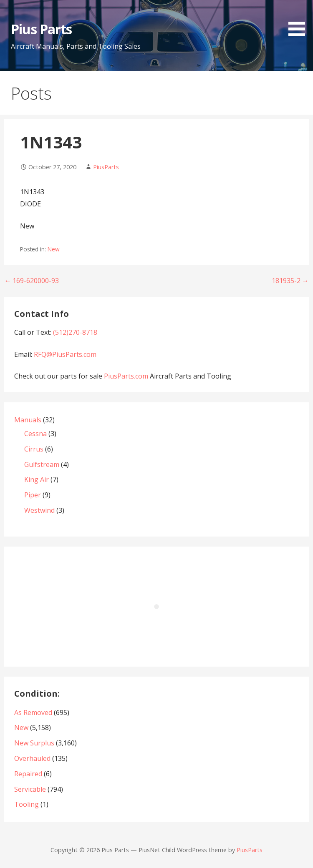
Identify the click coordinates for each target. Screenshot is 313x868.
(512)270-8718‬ (75, 332)
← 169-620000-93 (32, 281)
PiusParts (106, 167)
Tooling (27, 804)
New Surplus (34, 743)
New (54, 249)
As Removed (33, 712)
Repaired (28, 774)
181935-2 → (290, 281)
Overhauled (32, 758)
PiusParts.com (127, 376)
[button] (300, 20)
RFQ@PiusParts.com (65, 354)
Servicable (30, 789)
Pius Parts (41, 29)
